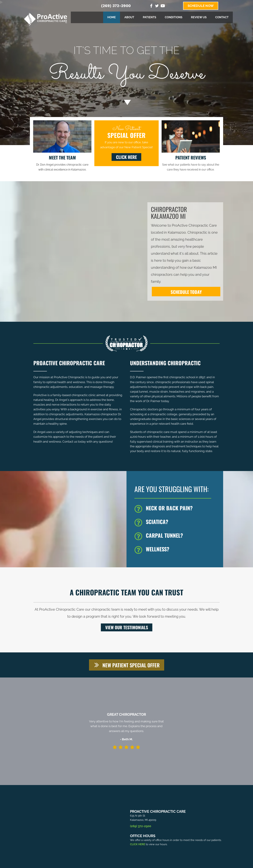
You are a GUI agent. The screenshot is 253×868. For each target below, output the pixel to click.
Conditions (174, 17)
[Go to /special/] (126, 69)
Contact (222, 17)
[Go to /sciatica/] (177, 523)
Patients (150, 17)
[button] (126, 157)
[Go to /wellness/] (177, 550)
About (129, 17)
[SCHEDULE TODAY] (186, 292)
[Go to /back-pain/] (177, 509)
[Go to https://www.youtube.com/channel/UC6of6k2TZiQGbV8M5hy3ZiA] (163, 6)
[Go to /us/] (62, 163)
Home (112, 17)
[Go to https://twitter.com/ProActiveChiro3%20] (157, 6)
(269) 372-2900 (116, 6)
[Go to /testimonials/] (191, 163)
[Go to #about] (126, 102)
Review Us (199, 17)
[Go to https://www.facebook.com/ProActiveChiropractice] (151, 6)
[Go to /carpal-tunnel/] (177, 536)
